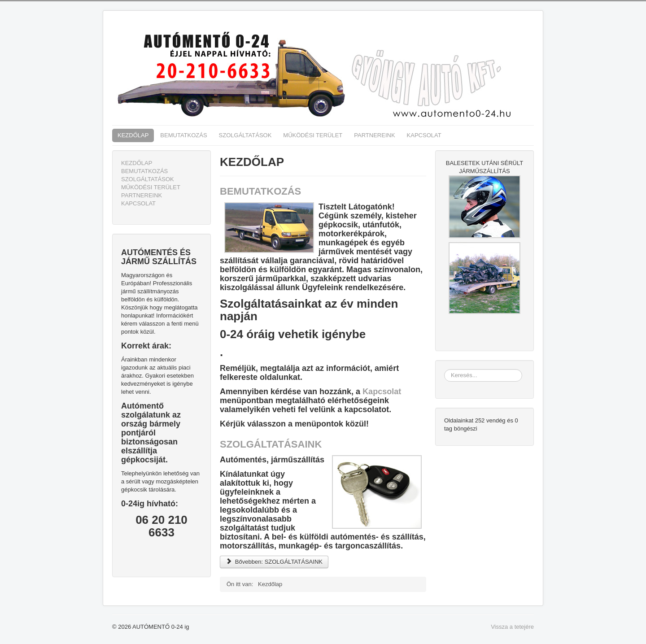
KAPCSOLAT (424, 135)
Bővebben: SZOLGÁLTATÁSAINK (274, 562)
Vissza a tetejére (512, 627)
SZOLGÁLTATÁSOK (245, 135)
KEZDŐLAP (133, 135)
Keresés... (444, 369)
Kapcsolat (382, 392)
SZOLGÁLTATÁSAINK (271, 444)
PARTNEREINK (374, 135)
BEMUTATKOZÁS (183, 135)
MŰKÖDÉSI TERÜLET (313, 135)
